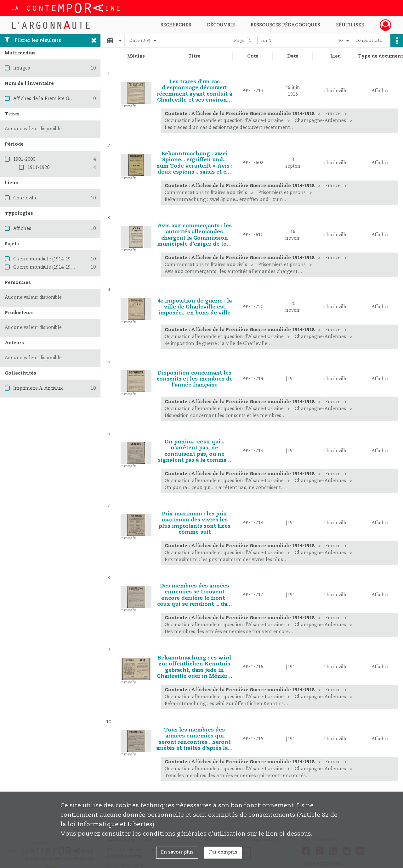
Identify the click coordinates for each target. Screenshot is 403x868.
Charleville (25, 198)
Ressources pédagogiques (285, 25)
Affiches (22, 229)
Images (22, 68)
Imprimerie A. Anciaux (38, 388)
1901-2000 (24, 159)
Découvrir (221, 25)
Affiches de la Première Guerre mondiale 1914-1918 (70, 99)
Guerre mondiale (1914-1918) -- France (56, 267)
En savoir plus (177, 852)
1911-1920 (38, 168)
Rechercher (176, 25)
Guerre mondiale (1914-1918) (45, 259)
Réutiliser (350, 25)
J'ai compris (223, 852)
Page (239, 41)
